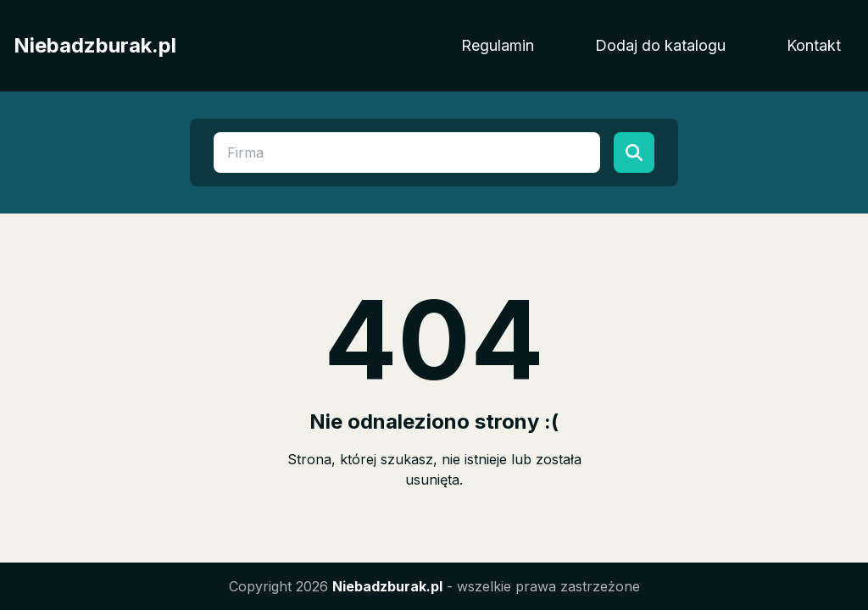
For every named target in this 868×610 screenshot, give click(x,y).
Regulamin (498, 45)
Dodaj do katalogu (660, 45)
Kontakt (814, 45)
